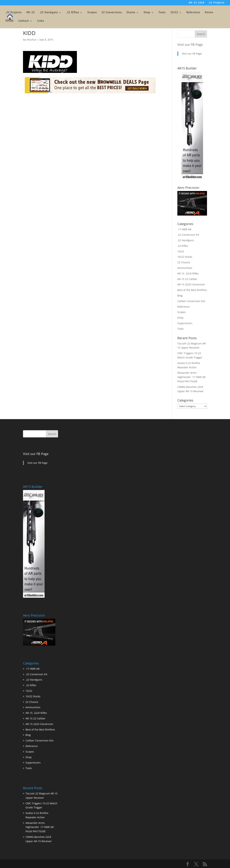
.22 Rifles (73, 13)
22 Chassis (184, 262)
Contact (24, 21)
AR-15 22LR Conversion (191, 284)
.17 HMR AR (184, 229)
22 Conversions (112, 13)
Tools (162, 13)
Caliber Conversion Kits (191, 301)
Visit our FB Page (190, 45)
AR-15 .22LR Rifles (188, 273)
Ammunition (185, 268)
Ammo (209, 13)
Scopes (92, 13)
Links (41, 21)
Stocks (131, 13)
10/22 (174, 13)
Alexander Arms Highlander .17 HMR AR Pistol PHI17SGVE (191, 377)
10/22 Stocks (185, 257)
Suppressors (185, 323)
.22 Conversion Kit (188, 235)
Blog (180, 296)
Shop (147, 13)
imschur (32, 40)
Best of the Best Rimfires (192, 290)
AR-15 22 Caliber (187, 279)
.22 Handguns (49, 13)
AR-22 (30, 13)
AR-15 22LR (196, 3)
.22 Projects (216, 3)
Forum (10, 21)
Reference (193, 13)
